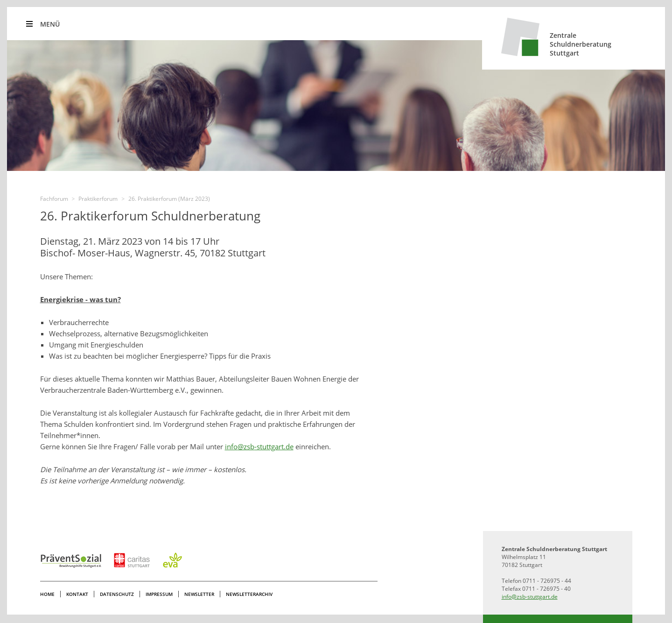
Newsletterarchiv (249, 594)
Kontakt (77, 594)
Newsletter (199, 594)
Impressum (159, 594)
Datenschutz (117, 594)
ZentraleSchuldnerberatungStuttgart (581, 44)
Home (47, 594)
